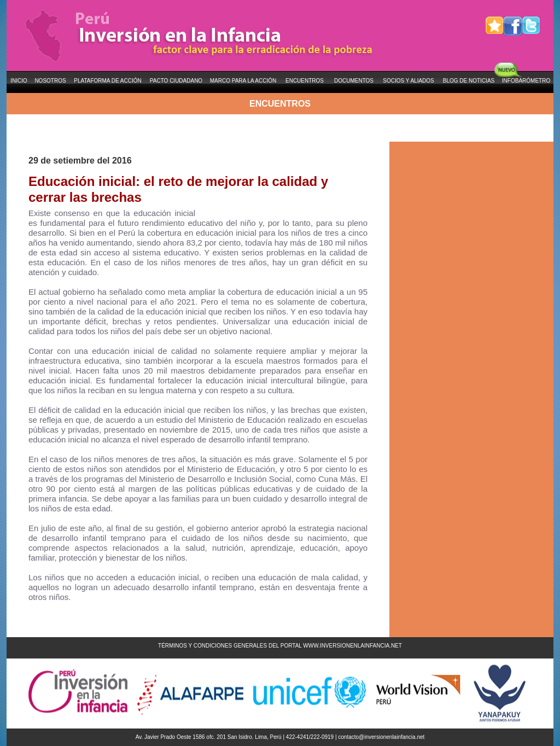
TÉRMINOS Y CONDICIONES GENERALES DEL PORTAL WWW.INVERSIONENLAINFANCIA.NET (280, 646)
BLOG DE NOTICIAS (469, 81)
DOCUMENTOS (354, 81)
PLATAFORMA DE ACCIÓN (108, 81)
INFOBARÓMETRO (526, 81)
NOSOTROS (50, 81)
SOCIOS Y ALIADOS (409, 81)
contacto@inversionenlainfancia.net (381, 737)
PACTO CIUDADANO (176, 81)
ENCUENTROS (305, 81)
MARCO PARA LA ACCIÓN (243, 81)
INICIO (19, 81)
